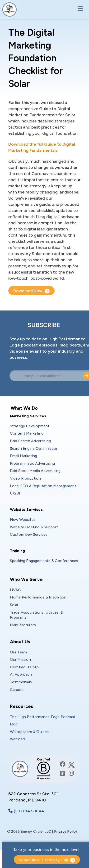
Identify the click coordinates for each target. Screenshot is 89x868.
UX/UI (15, 493)
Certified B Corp (24, 667)
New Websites (23, 519)
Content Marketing (27, 433)
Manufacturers (23, 625)
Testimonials (21, 682)
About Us (20, 642)
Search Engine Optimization (34, 448)
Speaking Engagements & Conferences (44, 561)
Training (18, 551)
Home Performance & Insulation (38, 597)
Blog (14, 724)
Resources (22, 706)
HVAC (16, 590)
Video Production (25, 478)
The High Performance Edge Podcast (43, 717)
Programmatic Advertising (33, 463)
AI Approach (21, 674)
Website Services (26, 510)
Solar (14, 605)
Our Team (19, 652)
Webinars (18, 739)
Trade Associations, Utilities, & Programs (37, 615)
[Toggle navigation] (79, 9)
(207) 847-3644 (29, 811)
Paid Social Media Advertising (35, 471)
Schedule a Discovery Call (43, 860)
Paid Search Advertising (30, 441)
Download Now (28, 291)
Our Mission (20, 659)
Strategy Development (30, 426)
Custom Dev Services (29, 534)
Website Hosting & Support (34, 527)
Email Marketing (24, 456)
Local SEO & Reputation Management (43, 486)
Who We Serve (26, 579)
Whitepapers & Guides (29, 732)
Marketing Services (28, 416)
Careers (17, 690)
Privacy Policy (66, 832)
